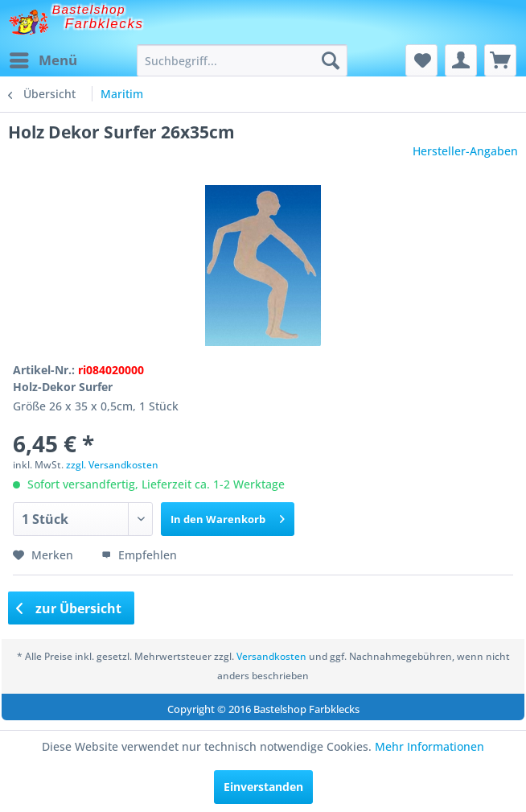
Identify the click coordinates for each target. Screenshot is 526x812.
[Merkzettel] (421, 60)
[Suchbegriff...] (242, 60)
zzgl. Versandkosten (112, 465)
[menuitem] (43, 60)
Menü (43, 58)
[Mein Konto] (461, 60)
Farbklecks (105, 24)
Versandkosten (271, 656)
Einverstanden (263, 787)
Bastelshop (89, 9)
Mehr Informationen (429, 746)
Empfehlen (139, 555)
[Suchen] (331, 60)
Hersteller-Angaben (465, 151)
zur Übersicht (69, 608)
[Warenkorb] (500, 60)
